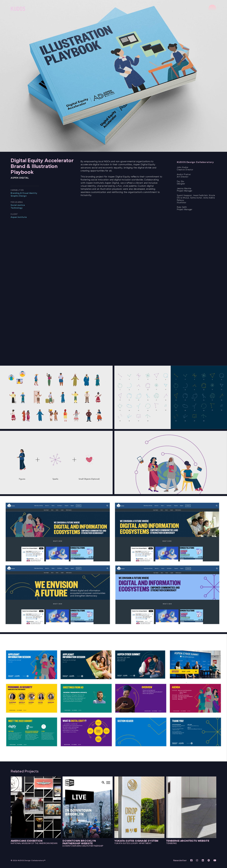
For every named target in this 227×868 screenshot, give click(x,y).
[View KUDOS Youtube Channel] (215, 860)
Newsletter (180, 860)
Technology (17, 208)
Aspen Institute (19, 217)
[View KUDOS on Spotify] (209, 860)
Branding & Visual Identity (24, 193)
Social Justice (18, 205)
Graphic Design (19, 196)
